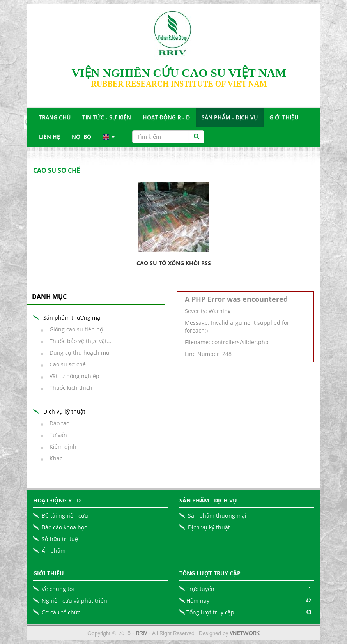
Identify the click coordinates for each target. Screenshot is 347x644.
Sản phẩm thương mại (217, 516)
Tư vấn (56, 435)
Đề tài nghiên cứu (65, 516)
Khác (54, 458)
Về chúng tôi (58, 589)
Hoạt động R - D (166, 117)
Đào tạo (57, 423)
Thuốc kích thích (69, 388)
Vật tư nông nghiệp (72, 376)
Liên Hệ (50, 137)
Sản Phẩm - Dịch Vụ (230, 117)
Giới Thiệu (284, 117)
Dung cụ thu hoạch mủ (77, 353)
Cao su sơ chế (65, 364)
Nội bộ (81, 137)
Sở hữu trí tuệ (60, 539)
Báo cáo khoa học (64, 527)
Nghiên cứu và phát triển (74, 601)
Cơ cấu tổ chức (61, 612)
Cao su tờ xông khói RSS (174, 263)
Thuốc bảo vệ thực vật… (78, 341)
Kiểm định (61, 447)
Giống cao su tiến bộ (74, 329)
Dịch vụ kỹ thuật (209, 527)
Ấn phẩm (54, 551)
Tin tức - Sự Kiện (107, 117)
